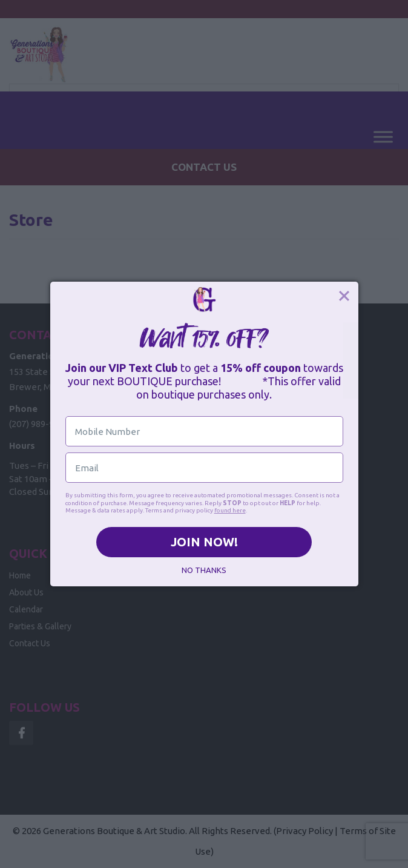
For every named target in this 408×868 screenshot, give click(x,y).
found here (230, 510)
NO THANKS (204, 570)
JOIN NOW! (204, 542)
